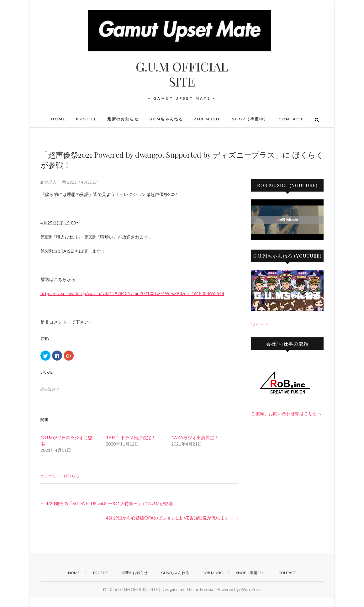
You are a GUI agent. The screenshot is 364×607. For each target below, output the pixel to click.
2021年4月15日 (79, 182)
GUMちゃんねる (166, 119)
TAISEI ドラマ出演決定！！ (133, 438)
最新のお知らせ (123, 119)
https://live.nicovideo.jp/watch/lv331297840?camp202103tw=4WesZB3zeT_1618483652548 (132, 293)
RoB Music (208, 119)
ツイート (260, 324)
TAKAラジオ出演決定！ (195, 438)
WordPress (251, 589)
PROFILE (86, 119)
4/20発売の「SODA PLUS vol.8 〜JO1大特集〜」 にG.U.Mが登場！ (109, 503)
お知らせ (72, 476)
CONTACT (291, 119)
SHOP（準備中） (250, 119)
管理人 (49, 182)
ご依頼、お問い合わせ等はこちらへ (286, 413)
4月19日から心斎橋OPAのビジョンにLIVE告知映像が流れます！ (172, 518)
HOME (58, 119)
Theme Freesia (200, 589)
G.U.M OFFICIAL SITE (182, 74)
